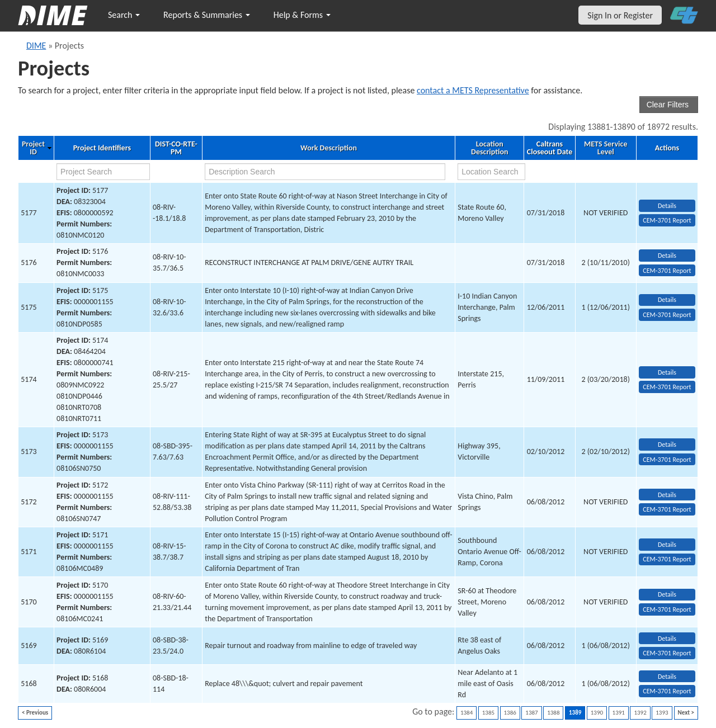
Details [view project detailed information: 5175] (667, 300)
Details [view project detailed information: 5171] (667, 545)
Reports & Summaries (207, 15)
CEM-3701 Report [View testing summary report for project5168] (667, 691)
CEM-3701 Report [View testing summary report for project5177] (667, 220)
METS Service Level (606, 148)
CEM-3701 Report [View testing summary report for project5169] (667, 653)
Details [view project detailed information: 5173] (667, 445)
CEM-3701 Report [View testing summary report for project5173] (667, 460)
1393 (662, 713)
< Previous (35, 713)
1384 (467, 713)
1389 (575, 713)
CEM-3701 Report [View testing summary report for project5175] (667, 315)
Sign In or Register (620, 15)
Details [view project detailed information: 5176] (667, 256)
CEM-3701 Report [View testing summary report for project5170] (667, 609)
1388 (553, 713)
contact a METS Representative (473, 90)
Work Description (329, 148)
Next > (686, 713)
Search (124, 15)
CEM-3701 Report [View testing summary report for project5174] (667, 387)
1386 (510, 713)
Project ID (33, 148)
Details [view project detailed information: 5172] (667, 495)
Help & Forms (302, 15)
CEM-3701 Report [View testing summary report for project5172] (667, 509)
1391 (619, 713)
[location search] (491, 172)
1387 (531, 713)
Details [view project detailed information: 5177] (667, 206)
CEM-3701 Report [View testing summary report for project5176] (667, 271)
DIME (36, 46)
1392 (640, 713)
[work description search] (325, 172)
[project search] (103, 172)
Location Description (489, 148)
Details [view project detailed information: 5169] (667, 639)
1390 (597, 713)
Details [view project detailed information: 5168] (667, 677)
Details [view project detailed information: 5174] (667, 372)
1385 (488, 713)
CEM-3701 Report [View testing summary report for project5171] (667, 559)
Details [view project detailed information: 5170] (667, 594)
